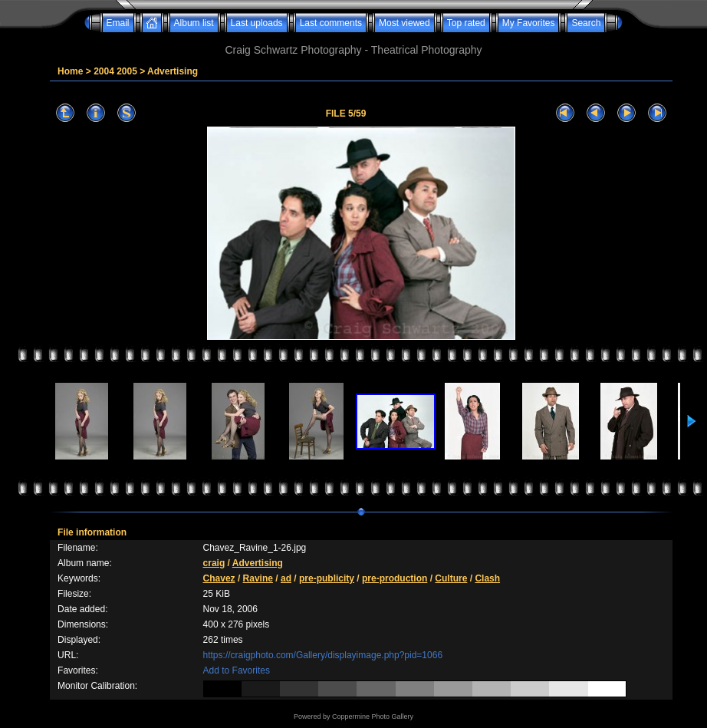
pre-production (395, 578)
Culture (451, 578)
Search (586, 23)
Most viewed (404, 23)
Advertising (173, 71)
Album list (194, 23)
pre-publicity (327, 578)
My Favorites (529, 23)
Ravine (258, 578)
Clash (487, 578)
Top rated (466, 23)
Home (70, 71)
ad (286, 578)
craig (214, 563)
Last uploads (257, 23)
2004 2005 (115, 71)
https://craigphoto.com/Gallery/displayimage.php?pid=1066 (323, 655)
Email (118, 23)
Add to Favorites (237, 670)
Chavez (219, 578)
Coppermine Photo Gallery (373, 716)
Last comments (331, 23)
